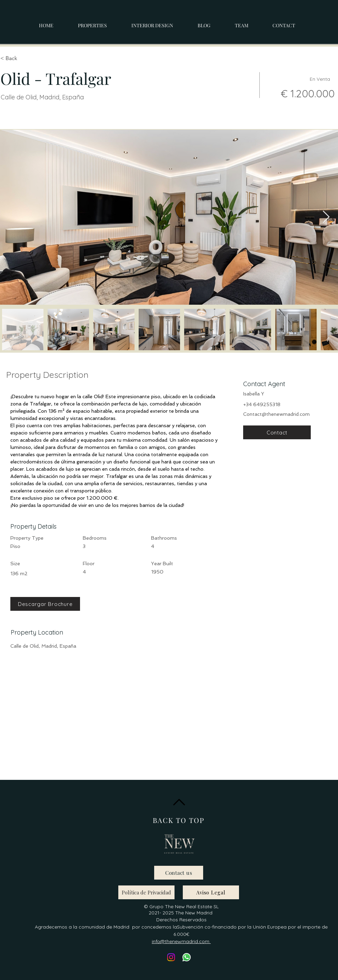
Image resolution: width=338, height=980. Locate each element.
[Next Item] (326, 217)
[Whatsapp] (187, 957)
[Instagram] (171, 957)
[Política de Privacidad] (146, 892)
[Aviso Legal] (211, 892)
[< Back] (25, 58)
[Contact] (277, 432)
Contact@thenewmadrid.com (276, 414)
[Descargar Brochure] (45, 604)
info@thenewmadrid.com (181, 941)
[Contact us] (179, 873)
